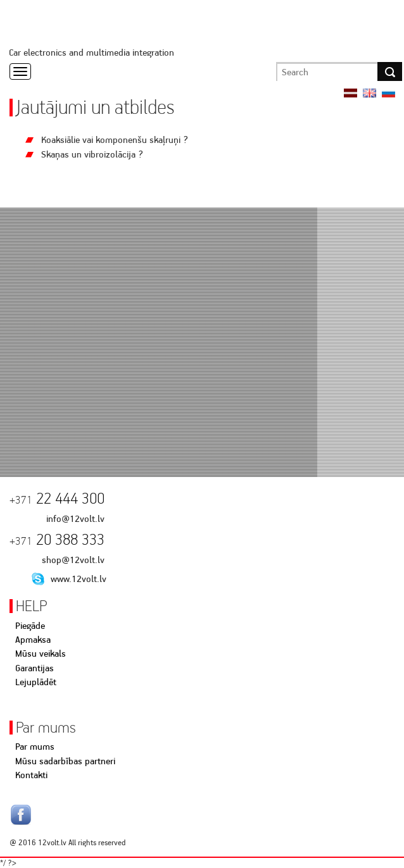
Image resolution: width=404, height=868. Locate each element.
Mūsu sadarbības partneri (65, 761)
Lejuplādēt (36, 682)
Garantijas (35, 668)
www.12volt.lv (79, 579)
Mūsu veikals (41, 654)
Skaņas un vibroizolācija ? (92, 154)
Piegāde (30, 626)
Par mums (35, 747)
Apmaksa (33, 640)
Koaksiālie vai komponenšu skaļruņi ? (115, 140)
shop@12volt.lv (73, 560)
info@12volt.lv (75, 519)
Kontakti (31, 775)
